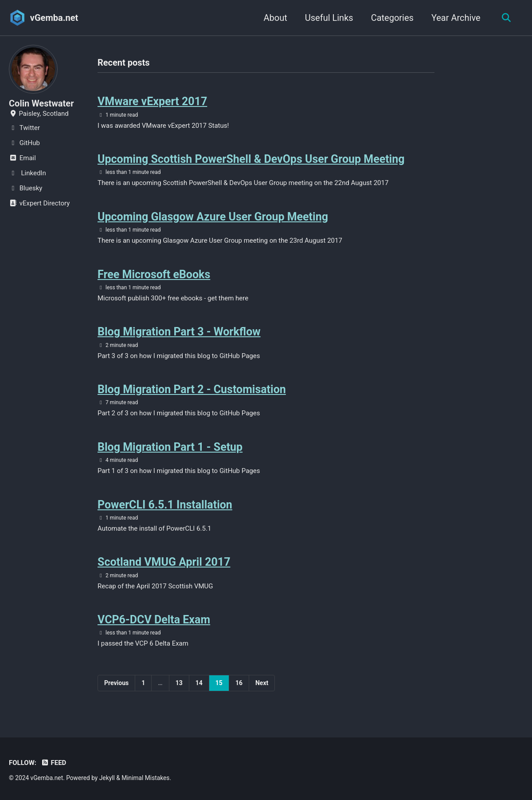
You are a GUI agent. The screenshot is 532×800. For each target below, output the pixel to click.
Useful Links (329, 18)
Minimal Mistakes (145, 778)
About (275, 18)
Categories (392, 18)
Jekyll (107, 778)
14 (199, 683)
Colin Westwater (41, 103)
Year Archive (456, 18)
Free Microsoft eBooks (154, 274)
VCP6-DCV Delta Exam (154, 620)
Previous (116, 683)
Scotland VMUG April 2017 (164, 562)
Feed (53, 763)
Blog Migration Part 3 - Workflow (179, 332)
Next (262, 683)
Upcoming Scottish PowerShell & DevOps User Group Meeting (251, 159)
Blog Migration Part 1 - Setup (170, 447)
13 (179, 683)
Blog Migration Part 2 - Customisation (192, 389)
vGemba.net (54, 18)
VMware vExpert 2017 (152, 101)
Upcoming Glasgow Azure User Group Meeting (213, 217)
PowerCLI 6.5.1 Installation (165, 505)
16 (239, 683)
